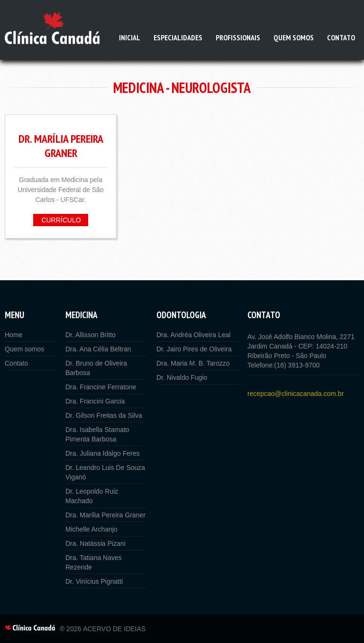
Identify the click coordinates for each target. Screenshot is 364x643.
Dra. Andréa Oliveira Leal (193, 335)
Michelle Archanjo (91, 529)
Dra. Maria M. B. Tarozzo (193, 363)
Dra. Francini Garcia (95, 401)
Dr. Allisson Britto (91, 335)
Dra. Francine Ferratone (101, 387)
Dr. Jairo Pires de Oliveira (194, 349)
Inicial (130, 37)
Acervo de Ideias (114, 629)
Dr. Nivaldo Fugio (182, 377)
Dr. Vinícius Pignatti (94, 581)
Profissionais (238, 37)
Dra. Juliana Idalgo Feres (102, 453)
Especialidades (178, 37)
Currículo (61, 220)
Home (14, 335)
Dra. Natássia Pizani (96, 543)
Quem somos (294, 37)
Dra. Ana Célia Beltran (98, 349)
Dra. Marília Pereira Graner (105, 515)
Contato (341, 37)
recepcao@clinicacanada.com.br (296, 394)
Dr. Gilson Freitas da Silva (104, 415)
